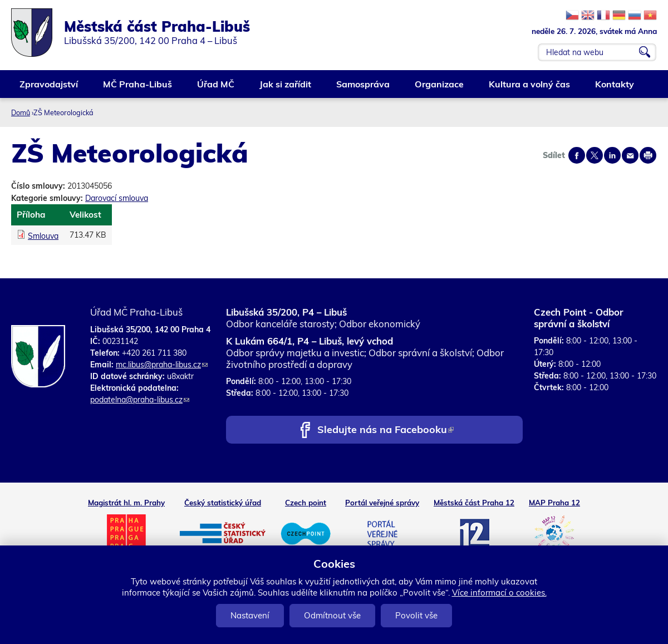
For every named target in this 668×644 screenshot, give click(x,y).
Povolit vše (416, 615)
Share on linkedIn (612, 155)
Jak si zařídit (286, 88)
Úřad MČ (216, 88)
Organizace (440, 88)
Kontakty (615, 88)
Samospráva (364, 88)
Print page (648, 155)
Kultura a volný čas (530, 88)
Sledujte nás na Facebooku (385, 431)
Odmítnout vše (332, 615)
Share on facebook (577, 155)
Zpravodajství (49, 88)
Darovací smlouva (117, 198)
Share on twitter (595, 155)
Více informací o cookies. (499, 593)
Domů (21, 112)
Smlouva (43, 236)
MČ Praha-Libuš (138, 88)
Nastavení (250, 615)
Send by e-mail (630, 155)
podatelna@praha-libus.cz (140, 400)
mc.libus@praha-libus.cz (162, 365)
